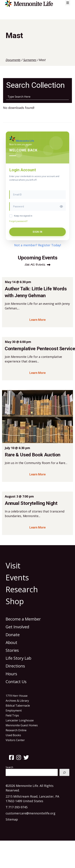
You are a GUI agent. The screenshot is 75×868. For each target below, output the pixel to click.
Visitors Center (15, 740)
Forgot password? (18, 221)
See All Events (35, 265)
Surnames (30, 60)
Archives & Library (17, 701)
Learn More (37, 320)
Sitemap (12, 819)
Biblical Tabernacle (18, 706)
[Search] (64, 772)
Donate (13, 635)
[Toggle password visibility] (61, 206)
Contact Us (16, 681)
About (11, 642)
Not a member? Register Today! (38, 245)
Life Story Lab (18, 658)
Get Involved (17, 627)
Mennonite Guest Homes (22, 725)
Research (22, 589)
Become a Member (23, 619)
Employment (14, 710)
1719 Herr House (17, 696)
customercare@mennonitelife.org (30, 813)
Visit (13, 565)
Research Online (16, 730)
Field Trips (12, 715)
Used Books (13, 735)
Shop (15, 601)
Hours (11, 674)
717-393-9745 (18, 807)
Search (9, 767)
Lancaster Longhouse (20, 720)
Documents (13, 60)
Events (17, 577)
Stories (12, 650)
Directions (15, 666)
